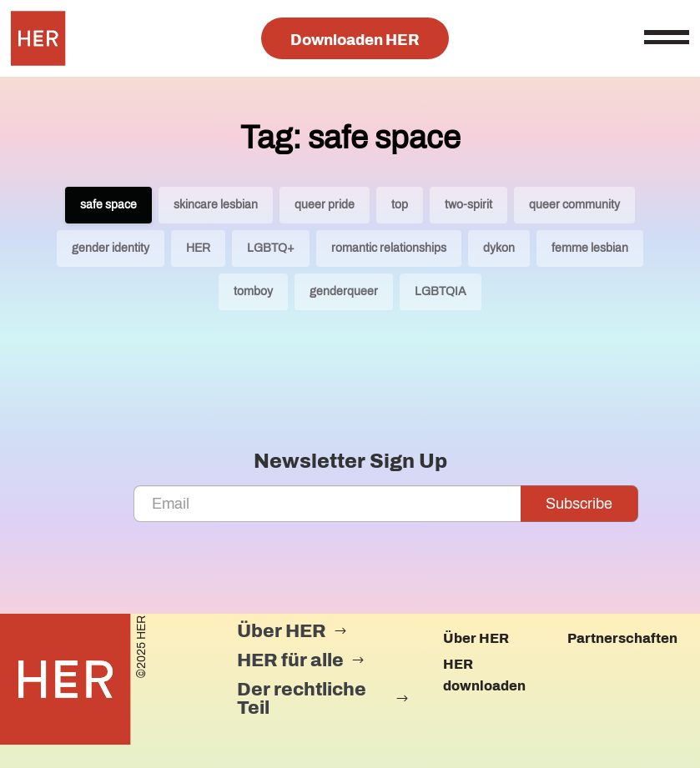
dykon (499, 248)
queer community (574, 205)
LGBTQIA (441, 291)
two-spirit (468, 205)
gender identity (111, 248)
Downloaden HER (355, 40)
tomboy (253, 291)
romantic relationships (389, 248)
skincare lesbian (216, 205)
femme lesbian (590, 248)
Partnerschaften (622, 638)
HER (198, 248)
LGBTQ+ (271, 248)
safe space (108, 205)
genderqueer (344, 291)
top (400, 205)
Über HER (476, 638)
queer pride (325, 205)
